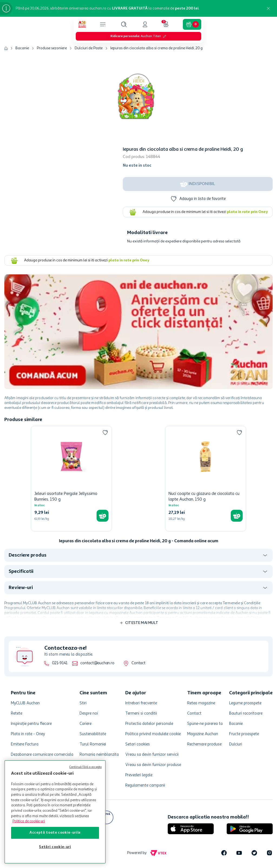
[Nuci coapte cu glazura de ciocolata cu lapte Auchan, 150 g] (206, 479)
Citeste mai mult (142, 623)
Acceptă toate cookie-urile (55, 833)
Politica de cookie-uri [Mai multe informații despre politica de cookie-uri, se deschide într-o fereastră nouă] (29, 821)
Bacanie (22, 48)
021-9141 (60, 663)
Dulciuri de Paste (89, 48)
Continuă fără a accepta (85, 767)
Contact (138, 663)
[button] (124, 24)
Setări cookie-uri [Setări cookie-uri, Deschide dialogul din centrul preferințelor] (55, 847)
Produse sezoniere (52, 48)
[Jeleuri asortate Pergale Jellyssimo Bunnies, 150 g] (71, 479)
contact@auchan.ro (97, 663)
